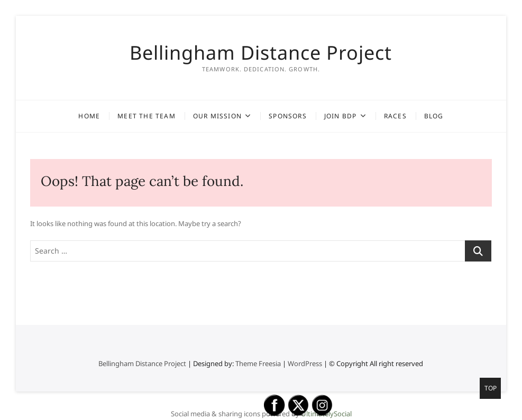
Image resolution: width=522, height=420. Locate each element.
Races (395, 116)
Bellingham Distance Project (261, 53)
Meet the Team (146, 116)
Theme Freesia (258, 363)
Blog (434, 116)
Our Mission (217, 116)
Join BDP (341, 116)
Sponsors (288, 116)
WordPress (305, 363)
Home (89, 116)
